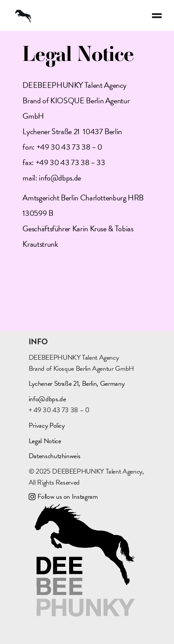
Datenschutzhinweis (55, 456)
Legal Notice (45, 441)
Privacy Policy (47, 426)
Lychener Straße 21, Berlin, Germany (76, 384)
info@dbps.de (60, 178)
